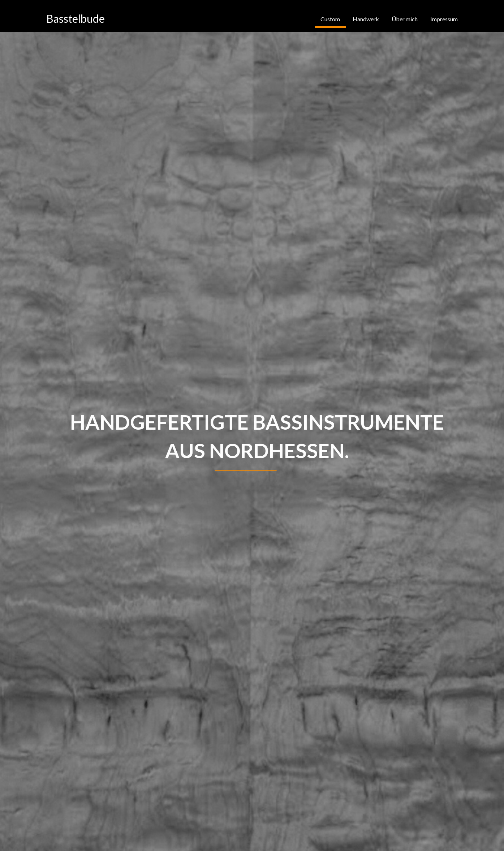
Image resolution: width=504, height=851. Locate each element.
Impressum (444, 19)
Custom (330, 19)
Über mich (405, 19)
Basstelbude (76, 18)
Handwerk (366, 19)
